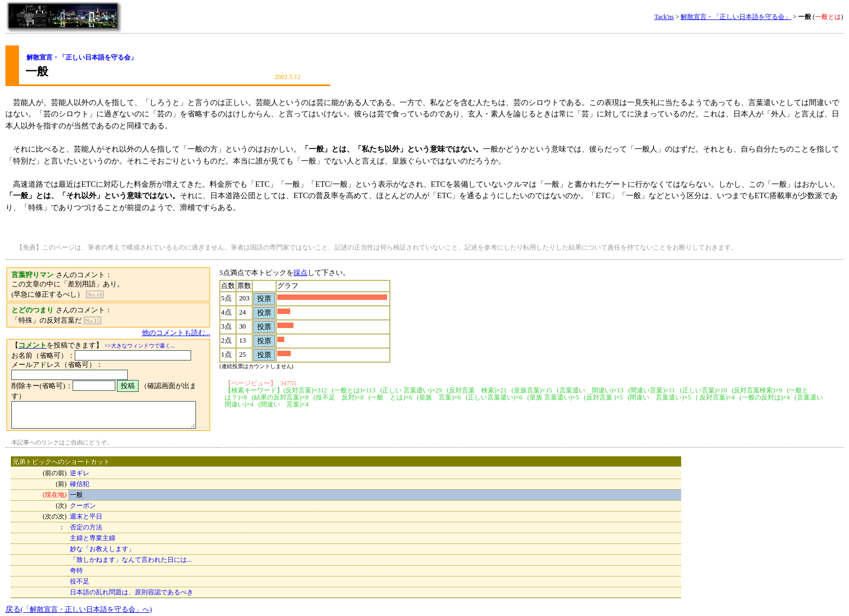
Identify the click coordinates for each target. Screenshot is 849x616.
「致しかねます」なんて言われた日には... (131, 555)
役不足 (80, 577)
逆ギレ (80, 469)
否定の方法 (86, 523)
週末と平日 (86, 512)
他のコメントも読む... (189, 333)
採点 (314, 273)
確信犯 (80, 480)
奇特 (76, 566)
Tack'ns (664, 17)
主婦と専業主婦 (93, 534)
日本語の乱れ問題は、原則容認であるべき (132, 588)
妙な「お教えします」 (102, 545)
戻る (79, 605)
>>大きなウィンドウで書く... (139, 346)
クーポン (83, 501)
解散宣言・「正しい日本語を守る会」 (736, 17)
